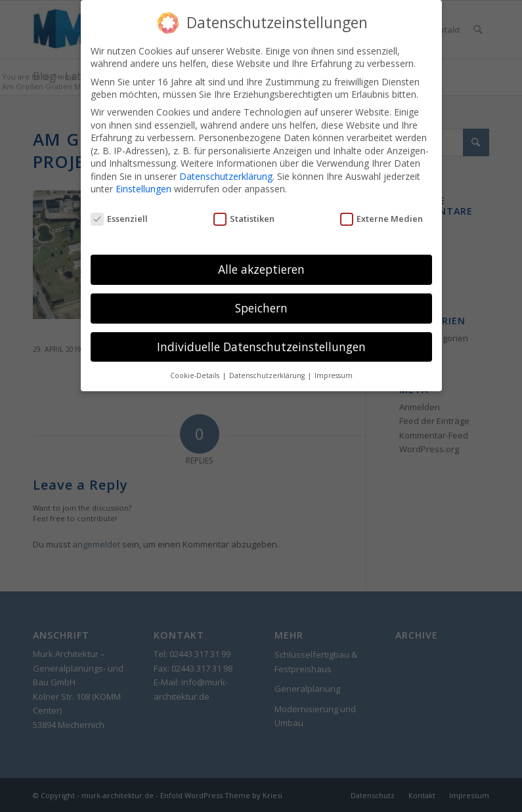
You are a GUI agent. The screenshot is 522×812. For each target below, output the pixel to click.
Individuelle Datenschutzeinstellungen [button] (261, 337)
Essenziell (120, 209)
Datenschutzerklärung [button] (268, 366)
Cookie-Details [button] (196, 366)
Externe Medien (382, 209)
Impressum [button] (334, 366)
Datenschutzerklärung (226, 166)
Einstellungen (143, 180)
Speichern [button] (261, 298)
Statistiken (244, 209)
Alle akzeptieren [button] (261, 259)
